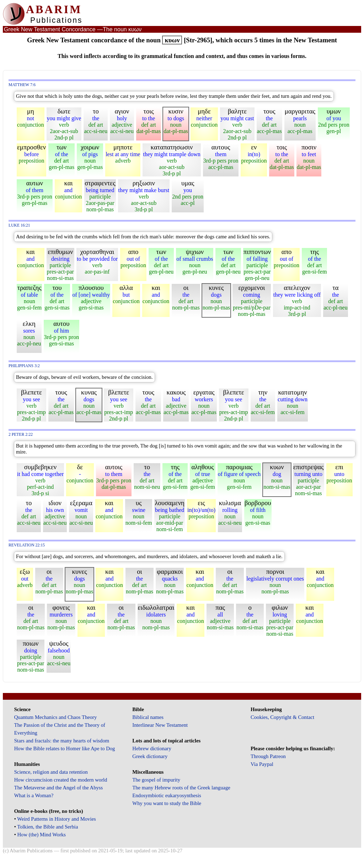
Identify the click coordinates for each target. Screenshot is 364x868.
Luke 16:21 (19, 225)
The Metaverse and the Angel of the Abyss (59, 788)
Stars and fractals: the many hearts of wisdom (62, 741)
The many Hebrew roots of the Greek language (181, 788)
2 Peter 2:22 (21, 435)
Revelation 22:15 (27, 545)
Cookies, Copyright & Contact (282, 717)
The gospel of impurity (156, 780)
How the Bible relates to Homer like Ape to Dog (65, 748)
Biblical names (148, 717)
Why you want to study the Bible (167, 803)
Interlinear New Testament (160, 725)
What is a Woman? (34, 795)
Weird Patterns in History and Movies (56, 819)
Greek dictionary (150, 756)
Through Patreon (268, 756)
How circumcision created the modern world (61, 780)
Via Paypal (262, 764)
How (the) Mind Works (42, 835)
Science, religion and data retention (51, 772)
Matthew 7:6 (22, 85)
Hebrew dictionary (152, 748)
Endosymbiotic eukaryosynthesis (167, 795)
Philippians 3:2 (24, 366)
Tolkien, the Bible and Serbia (47, 827)
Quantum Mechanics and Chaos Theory (56, 717)
